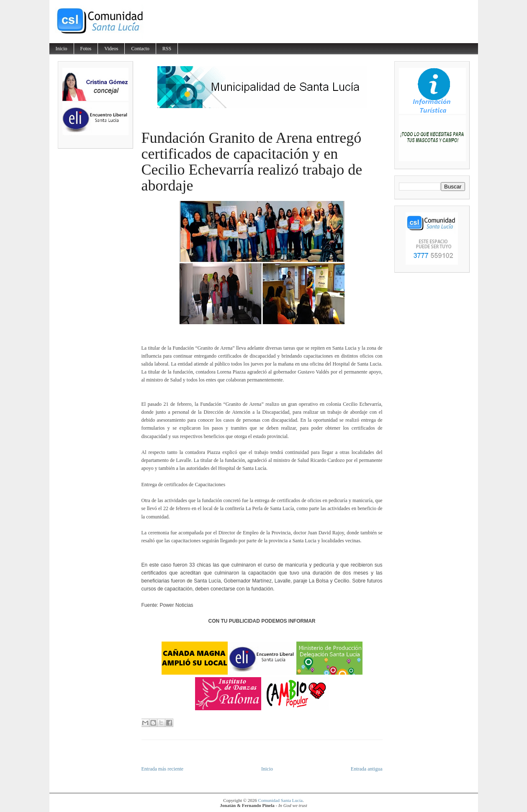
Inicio (62, 49)
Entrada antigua (367, 769)
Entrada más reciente (163, 769)
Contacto (140, 49)
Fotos (86, 49)
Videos (111, 49)
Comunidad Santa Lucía (280, 800)
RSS (167, 49)
